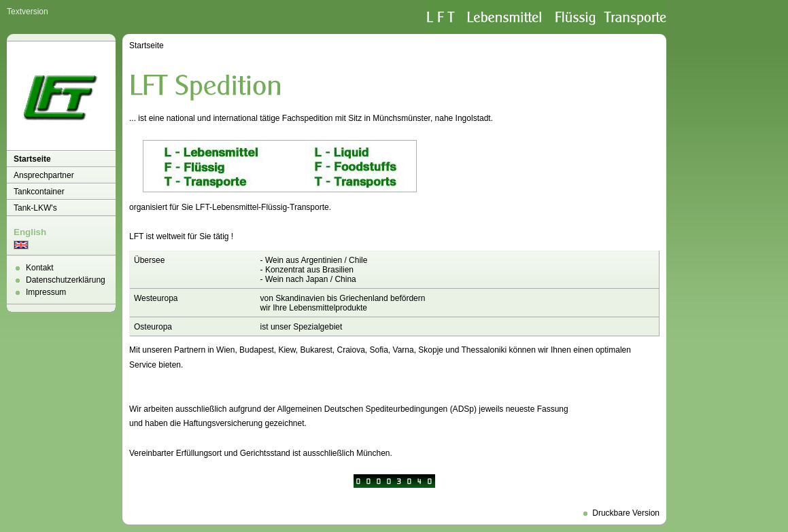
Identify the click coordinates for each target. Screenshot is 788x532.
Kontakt (40, 268)
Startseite (32, 159)
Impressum (46, 292)
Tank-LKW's (35, 208)
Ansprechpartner (44, 175)
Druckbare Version (626, 513)
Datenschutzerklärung (66, 280)
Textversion (28, 12)
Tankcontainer (39, 192)
